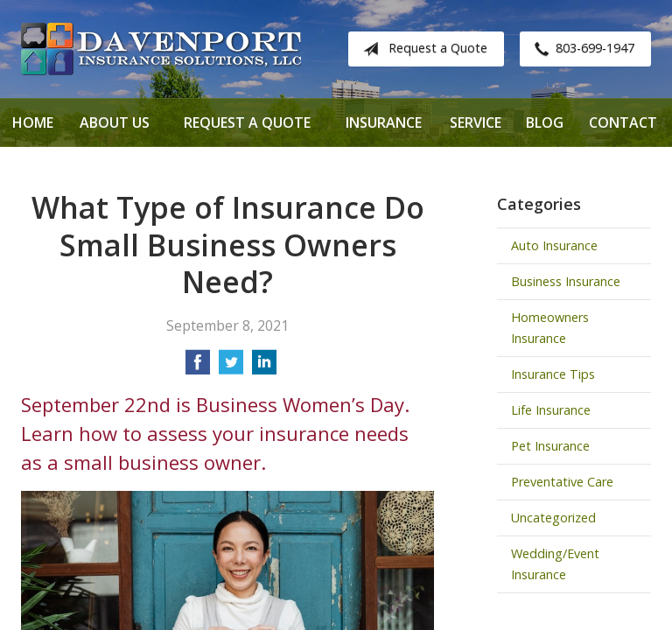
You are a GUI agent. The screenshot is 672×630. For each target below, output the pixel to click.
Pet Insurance (550, 446)
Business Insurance (566, 281)
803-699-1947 (581, 49)
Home (33, 122)
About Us (115, 122)
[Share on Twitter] (231, 367)
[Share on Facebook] (198, 367)
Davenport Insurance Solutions (161, 49)
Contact (623, 122)
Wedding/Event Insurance (555, 564)
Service (476, 122)
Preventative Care (562, 482)
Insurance (384, 122)
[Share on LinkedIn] (264, 367)
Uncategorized (553, 518)
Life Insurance (551, 410)
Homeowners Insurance (550, 328)
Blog (545, 122)
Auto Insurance (554, 245)
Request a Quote (422, 49)
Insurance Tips (553, 374)
